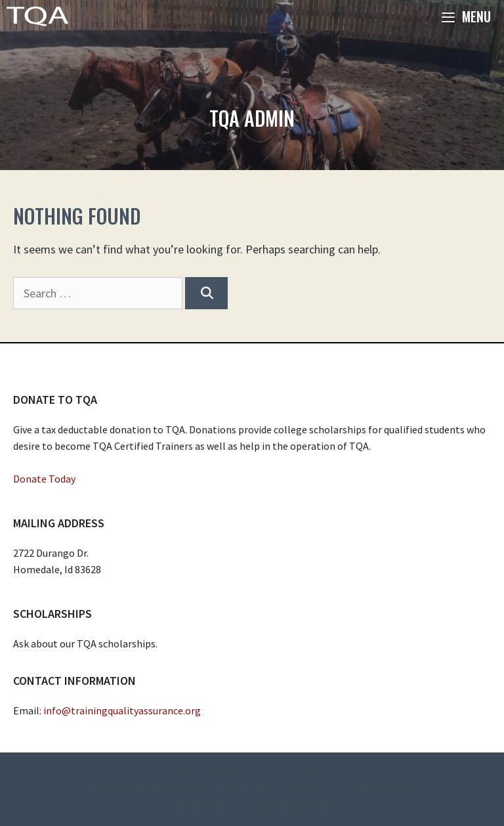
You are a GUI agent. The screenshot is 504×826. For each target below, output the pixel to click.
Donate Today (44, 479)
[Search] (206, 293)
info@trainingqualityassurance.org (122, 710)
